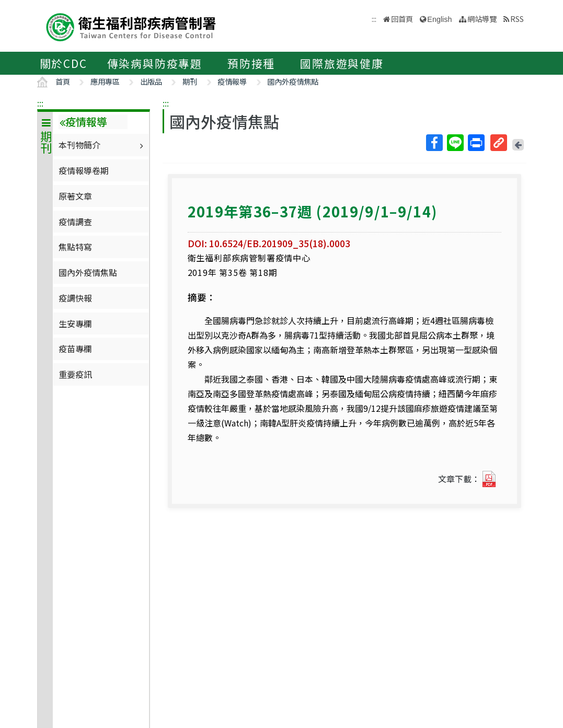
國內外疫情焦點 (293, 81)
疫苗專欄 (75, 349)
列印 (476, 143)
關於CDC (64, 63)
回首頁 (402, 19)
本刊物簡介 (102, 145)
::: (40, 103)
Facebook (434, 143)
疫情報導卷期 (84, 170)
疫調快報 (75, 298)
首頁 (63, 81)
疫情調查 (75, 222)
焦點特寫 (75, 247)
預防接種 (251, 63)
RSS (517, 19)
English (439, 19)
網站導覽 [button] (482, 19)
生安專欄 (75, 323)
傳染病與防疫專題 (155, 63)
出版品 (151, 81)
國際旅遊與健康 (342, 63)
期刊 (190, 81)
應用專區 (105, 81)
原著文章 (75, 196)
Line (455, 143)
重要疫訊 (75, 374)
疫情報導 (232, 81)
